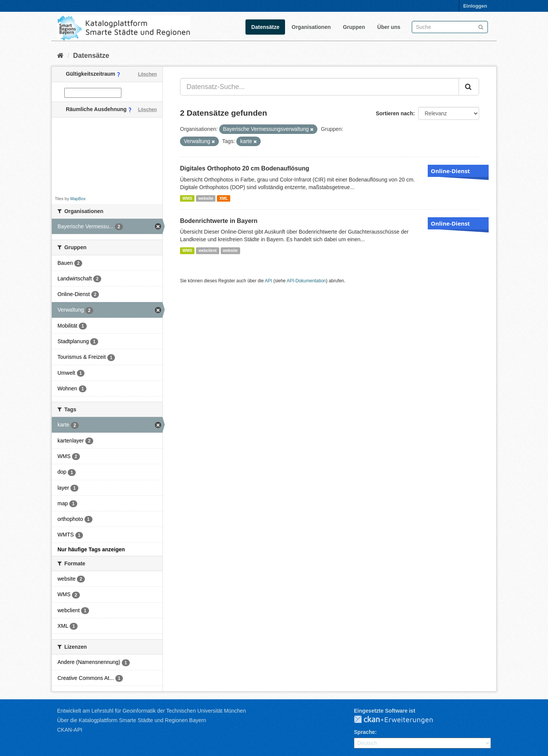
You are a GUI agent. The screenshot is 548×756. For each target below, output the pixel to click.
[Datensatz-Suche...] (319, 87)
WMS (187, 198)
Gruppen (354, 27)
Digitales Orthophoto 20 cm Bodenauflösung (245, 168)
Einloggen (475, 6)
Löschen (147, 74)
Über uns (389, 27)
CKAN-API (70, 730)
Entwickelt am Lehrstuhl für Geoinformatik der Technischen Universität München (151, 711)
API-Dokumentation (306, 281)
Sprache (364, 732)
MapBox (78, 199)
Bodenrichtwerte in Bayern (219, 221)
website (206, 198)
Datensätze (265, 27)
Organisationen (311, 27)
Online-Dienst (450, 171)
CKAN (400, 720)
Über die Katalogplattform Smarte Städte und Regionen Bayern (131, 720)
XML (223, 198)
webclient (207, 250)
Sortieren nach (394, 113)
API (268, 281)
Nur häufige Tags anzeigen (91, 549)
